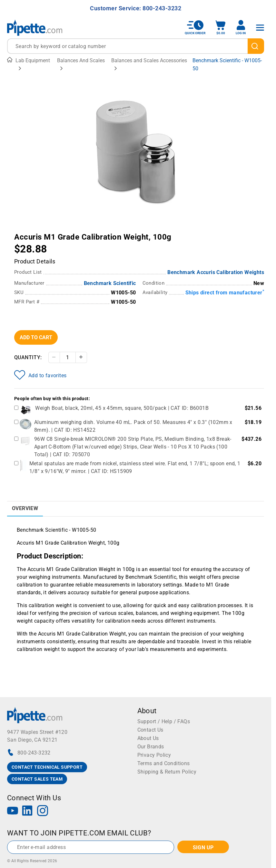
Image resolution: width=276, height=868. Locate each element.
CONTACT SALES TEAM (37, 779)
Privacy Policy (154, 755)
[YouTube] (13, 811)
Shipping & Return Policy (167, 772)
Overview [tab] (25, 508)
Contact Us (150, 730)
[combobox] (136, 46)
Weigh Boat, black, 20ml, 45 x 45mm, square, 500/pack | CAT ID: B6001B (122, 408)
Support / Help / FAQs (164, 721)
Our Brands (151, 747)
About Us (148, 738)
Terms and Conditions (164, 763)
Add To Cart (36, 337)
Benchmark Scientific (110, 283)
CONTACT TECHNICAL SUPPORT (47, 767)
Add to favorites (40, 375)
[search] (256, 46)
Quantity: (28, 357)
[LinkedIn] (27, 811)
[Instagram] (43, 811)
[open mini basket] (221, 28)
